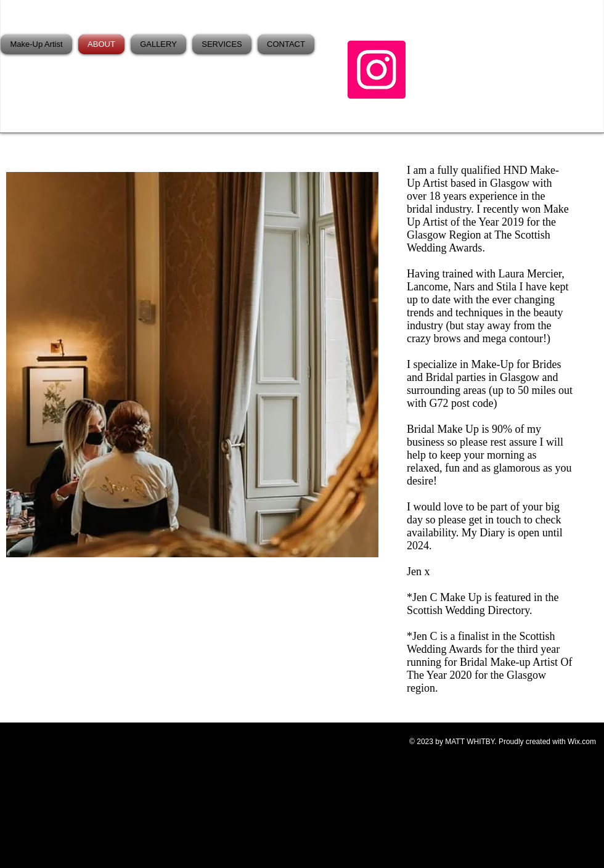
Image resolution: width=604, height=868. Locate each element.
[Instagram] (377, 70)
